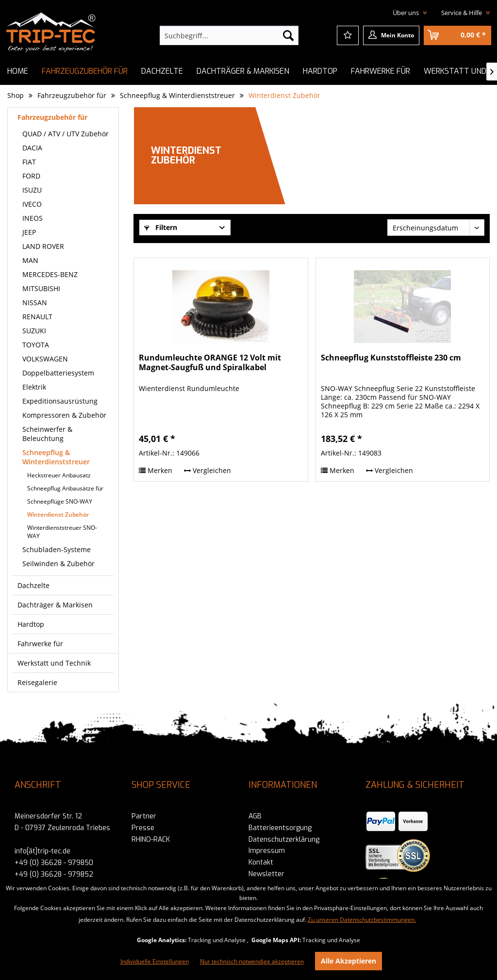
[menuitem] (229, 35)
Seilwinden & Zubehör (58, 563)
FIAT (29, 162)
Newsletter (266, 874)
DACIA (32, 148)
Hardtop (31, 624)
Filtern (161, 227)
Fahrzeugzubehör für (52, 117)
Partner (144, 816)
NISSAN (35, 302)
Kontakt (261, 862)
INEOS (33, 218)
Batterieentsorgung (280, 828)
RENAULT (37, 317)
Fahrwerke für (40, 644)
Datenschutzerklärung (284, 840)
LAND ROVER (43, 246)
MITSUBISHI (41, 288)
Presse (143, 828)
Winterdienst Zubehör (58, 514)
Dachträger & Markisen (55, 605)
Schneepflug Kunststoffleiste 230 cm (391, 358)
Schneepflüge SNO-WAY (60, 501)
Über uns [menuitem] (406, 13)
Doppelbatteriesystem (58, 373)
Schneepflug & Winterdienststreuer (56, 457)
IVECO (32, 204)
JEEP (29, 232)
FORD (31, 176)
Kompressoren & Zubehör (64, 415)
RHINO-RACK (151, 840)
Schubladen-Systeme (57, 549)
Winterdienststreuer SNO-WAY (62, 532)
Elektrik (34, 387)
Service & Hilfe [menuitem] (462, 13)
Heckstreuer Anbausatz (59, 475)
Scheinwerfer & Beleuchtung (47, 434)
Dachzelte (33, 585)
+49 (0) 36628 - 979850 (54, 863)
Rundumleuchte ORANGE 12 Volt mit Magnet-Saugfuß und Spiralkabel (210, 363)
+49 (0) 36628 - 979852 (54, 874)
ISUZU (32, 190)
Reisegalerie (37, 682)
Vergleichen (207, 470)
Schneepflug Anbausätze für (65, 488)
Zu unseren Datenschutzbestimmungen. (362, 920)
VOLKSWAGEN (45, 359)
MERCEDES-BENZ (50, 274)
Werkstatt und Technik (54, 663)
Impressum (267, 851)
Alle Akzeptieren (348, 961)
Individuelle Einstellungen (155, 961)
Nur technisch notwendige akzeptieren (252, 961)
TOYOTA (36, 345)
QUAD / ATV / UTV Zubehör (66, 134)
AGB (255, 816)
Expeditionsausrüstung (60, 401)
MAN (30, 260)
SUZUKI (34, 331)
